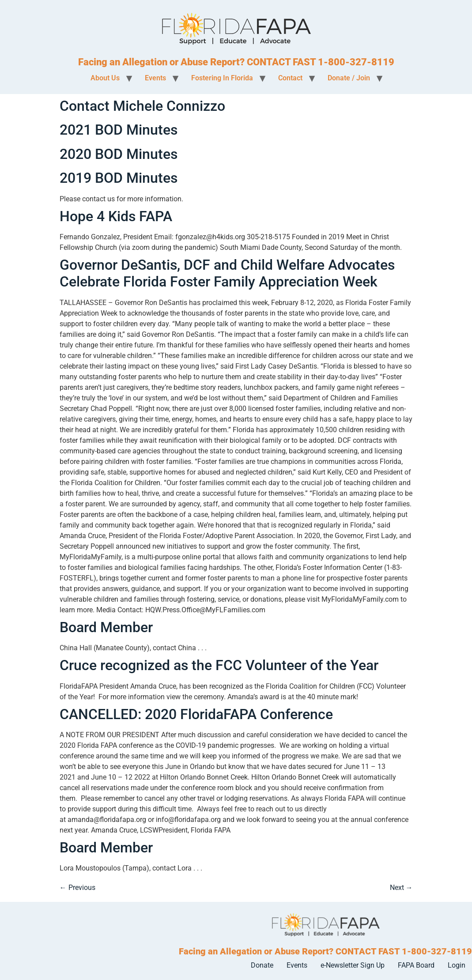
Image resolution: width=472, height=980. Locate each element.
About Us (105, 78)
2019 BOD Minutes (119, 178)
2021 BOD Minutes (119, 130)
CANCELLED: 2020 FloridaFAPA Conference (196, 714)
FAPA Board (416, 965)
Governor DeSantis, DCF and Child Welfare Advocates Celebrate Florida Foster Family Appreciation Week (227, 273)
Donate (262, 965)
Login (457, 965)
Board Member (106, 627)
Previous (77, 888)
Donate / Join (349, 78)
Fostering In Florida (222, 78)
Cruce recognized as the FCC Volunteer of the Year (219, 665)
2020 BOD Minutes (119, 154)
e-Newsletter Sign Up (353, 965)
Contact (290, 78)
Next (401, 888)
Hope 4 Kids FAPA (116, 216)
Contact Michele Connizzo (142, 106)
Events (155, 78)
